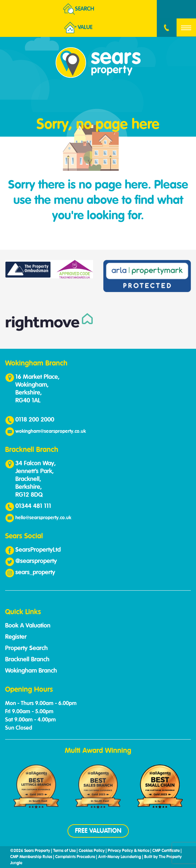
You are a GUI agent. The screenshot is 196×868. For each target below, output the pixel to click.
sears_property (35, 573)
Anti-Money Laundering (120, 857)
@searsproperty (36, 561)
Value (78, 28)
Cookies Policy (92, 851)
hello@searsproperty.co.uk (43, 518)
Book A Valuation (28, 626)
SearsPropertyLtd (38, 550)
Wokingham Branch (31, 671)
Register (16, 637)
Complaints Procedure (75, 857)
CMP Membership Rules (31, 857)
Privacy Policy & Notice (129, 851)
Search (79, 9)
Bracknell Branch (27, 660)
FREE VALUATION (98, 831)
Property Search (26, 648)
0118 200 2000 (35, 420)
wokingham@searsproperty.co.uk (51, 431)
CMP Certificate (166, 851)
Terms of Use (64, 851)
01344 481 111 (33, 506)
